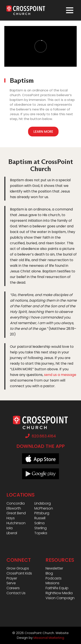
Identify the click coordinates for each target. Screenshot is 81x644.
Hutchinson (16, 523)
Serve (11, 583)
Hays (11, 518)
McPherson (44, 508)
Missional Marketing (49, 638)
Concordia (16, 503)
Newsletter (54, 568)
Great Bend (16, 513)
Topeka (41, 533)
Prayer (12, 578)
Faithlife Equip (57, 588)
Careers (13, 588)
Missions (52, 583)
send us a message (60, 375)
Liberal (12, 533)
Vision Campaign (60, 598)
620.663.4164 (41, 436)
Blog (49, 573)
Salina (39, 523)
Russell (40, 518)
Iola (10, 528)
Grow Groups (18, 568)
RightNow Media (59, 593)
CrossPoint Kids (19, 573)
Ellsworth (14, 508)
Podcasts (54, 578)
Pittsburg (42, 513)
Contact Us (16, 593)
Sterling (40, 528)
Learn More (43, 132)
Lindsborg (43, 503)
